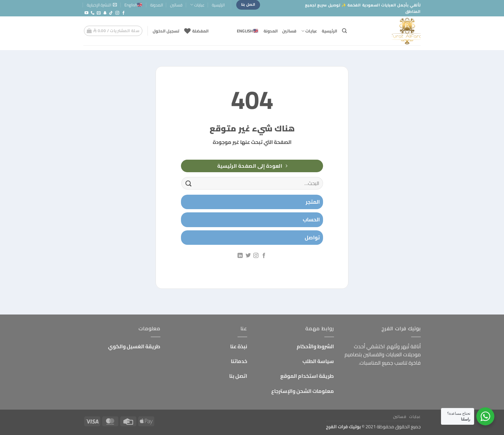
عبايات (197, 5)
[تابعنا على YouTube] (86, 13)
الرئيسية (218, 5)
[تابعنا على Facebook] (123, 13)
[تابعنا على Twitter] (248, 256)
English (133, 5)
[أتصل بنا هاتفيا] (93, 13)
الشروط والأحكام (315, 346)
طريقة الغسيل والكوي (134, 346)
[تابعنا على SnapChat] (105, 13)
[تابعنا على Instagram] (117, 13)
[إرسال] (189, 183)
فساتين (176, 5)
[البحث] (344, 31)
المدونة (157, 5)
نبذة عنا (239, 346)
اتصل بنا (238, 376)
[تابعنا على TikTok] (111, 13)
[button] (102, 5)
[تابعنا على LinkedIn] (240, 256)
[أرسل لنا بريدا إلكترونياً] (99, 13)
